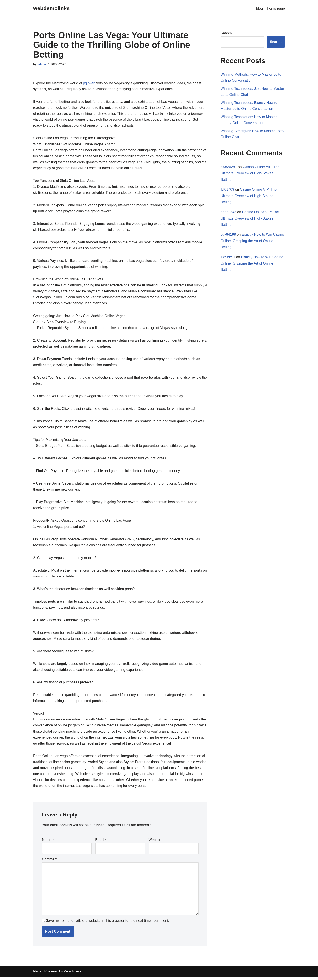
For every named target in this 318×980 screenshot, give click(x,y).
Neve (37, 974)
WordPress (73, 974)
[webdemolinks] (51, 8)
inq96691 (228, 258)
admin (42, 64)
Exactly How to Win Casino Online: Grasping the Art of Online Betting (252, 241)
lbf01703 (227, 190)
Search (226, 33)
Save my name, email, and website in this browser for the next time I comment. (107, 923)
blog (259, 8)
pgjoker (89, 83)
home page (276, 8)
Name (48, 842)
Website (155, 842)
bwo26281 (229, 167)
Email (101, 842)
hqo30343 (228, 212)
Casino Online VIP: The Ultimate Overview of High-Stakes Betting (250, 174)
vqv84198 (228, 235)
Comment (51, 862)
